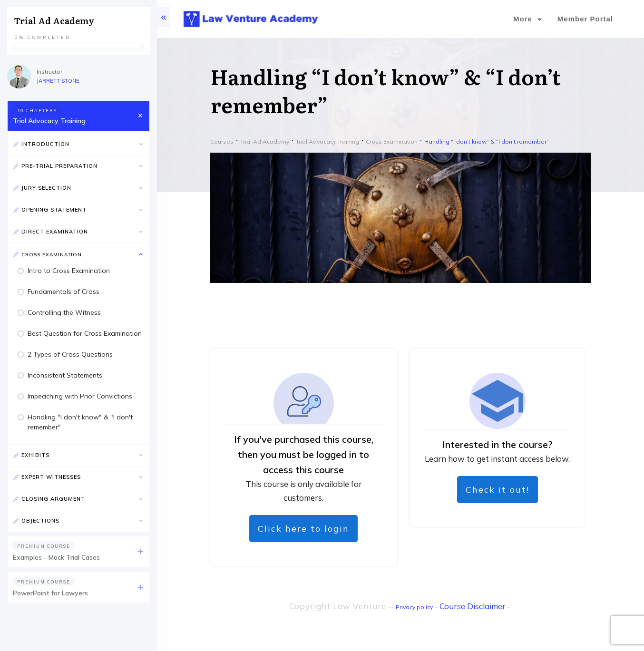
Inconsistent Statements (65, 375)
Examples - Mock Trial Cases (56, 557)
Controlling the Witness (64, 312)
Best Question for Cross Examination (85, 333)
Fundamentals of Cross (63, 291)
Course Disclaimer (473, 606)
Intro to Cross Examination (69, 271)
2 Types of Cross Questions (70, 354)
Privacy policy (414, 607)
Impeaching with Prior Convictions (80, 396)
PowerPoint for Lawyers (50, 593)
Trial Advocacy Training (49, 121)
